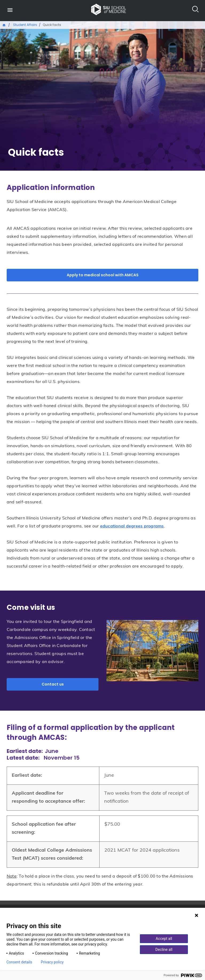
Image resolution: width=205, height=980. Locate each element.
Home (4, 25)
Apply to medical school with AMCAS (103, 275)
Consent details (19, 962)
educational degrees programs (132, 526)
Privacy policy (52, 962)
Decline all (164, 950)
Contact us (53, 684)
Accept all (164, 939)
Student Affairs (25, 25)
